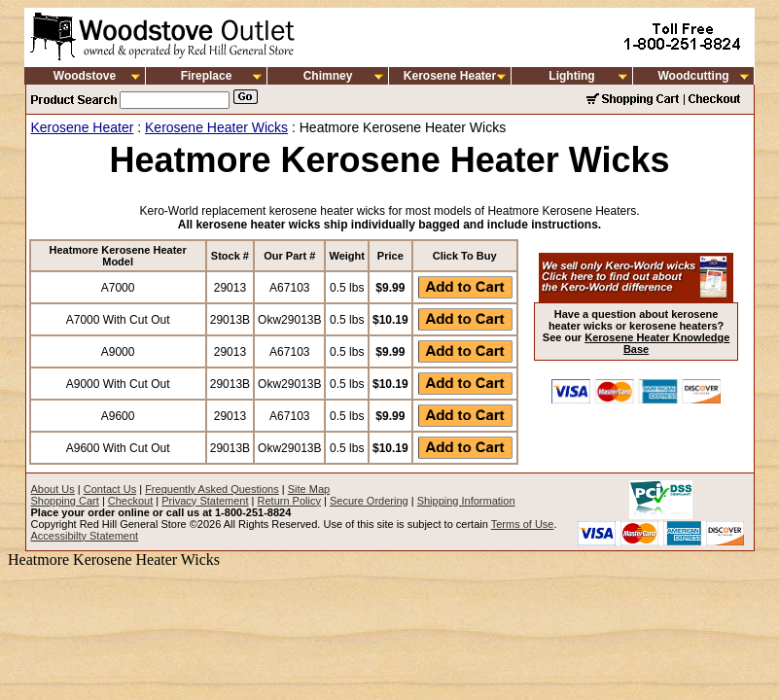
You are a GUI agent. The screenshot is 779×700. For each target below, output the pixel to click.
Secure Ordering (369, 501)
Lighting (571, 76)
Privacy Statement (205, 501)
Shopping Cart (65, 501)
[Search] (175, 100)
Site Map (309, 489)
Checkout (130, 501)
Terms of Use (523, 524)
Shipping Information (466, 501)
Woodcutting (693, 76)
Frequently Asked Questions (212, 489)
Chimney (328, 76)
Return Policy (289, 501)
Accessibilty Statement (85, 536)
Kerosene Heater (450, 76)
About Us (53, 489)
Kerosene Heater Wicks (216, 127)
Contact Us (110, 489)
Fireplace (207, 76)
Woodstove (85, 76)
